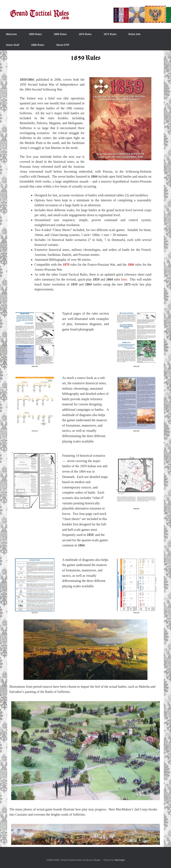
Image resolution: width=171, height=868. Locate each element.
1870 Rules (85, 34)
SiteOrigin (120, 860)
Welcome (11, 34)
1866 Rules (60, 34)
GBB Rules (38, 45)
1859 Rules (35, 34)
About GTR (63, 45)
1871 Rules (110, 34)
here (124, 279)
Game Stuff (13, 45)
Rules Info (134, 34)
